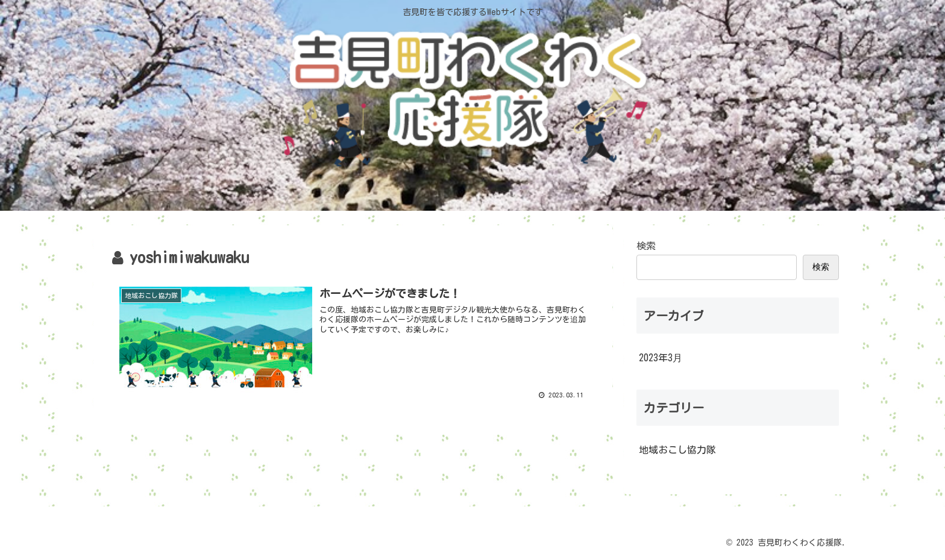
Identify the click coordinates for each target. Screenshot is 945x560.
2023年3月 (661, 358)
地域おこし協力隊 (677, 450)
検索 (646, 246)
